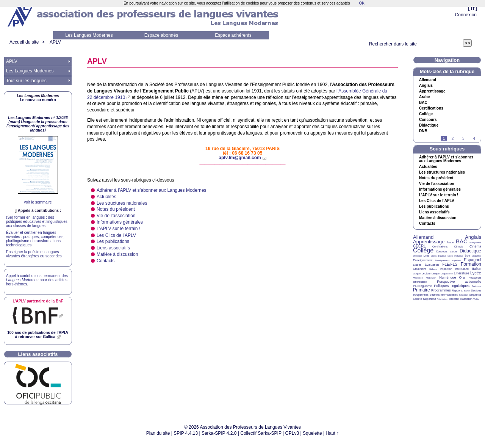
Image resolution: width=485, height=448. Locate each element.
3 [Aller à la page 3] (463, 139)
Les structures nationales (122, 203)
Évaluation (432, 265)
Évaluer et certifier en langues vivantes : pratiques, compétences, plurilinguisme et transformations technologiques (35, 239)
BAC (462, 241)
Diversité (417, 256)
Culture (453, 252)
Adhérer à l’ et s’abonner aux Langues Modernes (151, 190)
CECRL (419, 246)
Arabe (424, 97)
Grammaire (420, 269)
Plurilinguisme (422, 286)
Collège (426, 114)
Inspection (446, 269)
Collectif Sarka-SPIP (261, 433)
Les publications (113, 241)
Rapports (457, 291)
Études (417, 265)
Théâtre (454, 299)
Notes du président (116, 209)
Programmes (441, 290)
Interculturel (462, 269)
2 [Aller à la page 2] (453, 139)
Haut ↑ (332, 433)
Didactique (429, 125)
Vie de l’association (116, 216)
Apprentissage (432, 91)
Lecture (426, 273)
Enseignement (423, 260)
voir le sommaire (38, 202)
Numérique (447, 277)
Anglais (426, 86)
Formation (471, 264)
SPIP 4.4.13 (186, 433)
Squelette (312, 433)
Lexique (436, 274)
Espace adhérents (233, 35)
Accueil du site (24, 42)
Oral (462, 277)
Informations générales (120, 222)
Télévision (442, 299)
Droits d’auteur (438, 256)
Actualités (106, 197)
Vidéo (476, 299)
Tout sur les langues (26, 81)
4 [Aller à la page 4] (474, 139)
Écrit (467, 256)
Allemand (428, 80)
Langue (417, 274)
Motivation (431, 278)
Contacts (106, 261)
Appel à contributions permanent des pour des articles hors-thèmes (37, 280)
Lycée (476, 273)
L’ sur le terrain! (118, 229)
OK (361, 3)
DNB (426, 256)
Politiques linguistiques (452, 286)
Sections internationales (444, 295)
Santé (467, 291)
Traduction (466, 299)
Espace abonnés (161, 35)
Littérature (462, 273)
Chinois (459, 247)
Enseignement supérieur (448, 260)
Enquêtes (476, 256)
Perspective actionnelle (459, 282)
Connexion (466, 15)
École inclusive (455, 256)
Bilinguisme (475, 243)
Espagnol (472, 260)
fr (473, 8)
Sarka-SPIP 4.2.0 (219, 433)
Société (417, 299)
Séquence (475, 295)
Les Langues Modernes (89, 35)
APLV (55, 42)
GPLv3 (292, 433)
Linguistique (447, 274)
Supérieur (429, 299)
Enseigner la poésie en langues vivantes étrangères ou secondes (34, 254)
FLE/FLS (450, 264)
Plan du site (158, 433)
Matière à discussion (117, 254)
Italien (477, 269)
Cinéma (475, 246)
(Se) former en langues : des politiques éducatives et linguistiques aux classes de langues (37, 222)
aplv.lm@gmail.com (240, 158)
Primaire (422, 290)
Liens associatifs (113, 248)
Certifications (431, 108)
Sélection (464, 295)
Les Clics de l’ (116, 235)
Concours (428, 120)
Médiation (418, 278)
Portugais (476, 286)
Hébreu (433, 269)
